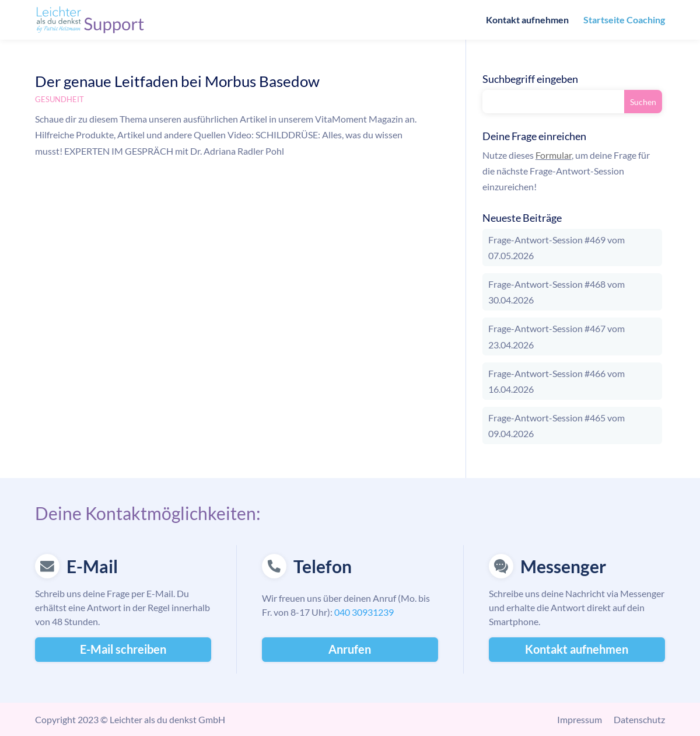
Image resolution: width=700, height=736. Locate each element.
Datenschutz (639, 719)
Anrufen (350, 649)
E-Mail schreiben (123, 649)
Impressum (580, 719)
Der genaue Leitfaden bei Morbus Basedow (177, 81)
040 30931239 (364, 612)
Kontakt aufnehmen (527, 20)
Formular (554, 155)
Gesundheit (60, 99)
